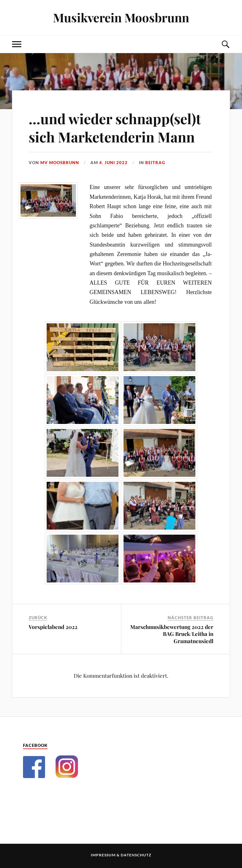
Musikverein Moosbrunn (121, 17)
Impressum (103, 855)
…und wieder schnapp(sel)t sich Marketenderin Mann (115, 127)
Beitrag (155, 163)
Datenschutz (136, 855)
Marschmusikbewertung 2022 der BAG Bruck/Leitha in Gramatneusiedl (172, 634)
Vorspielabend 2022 (53, 627)
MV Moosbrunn (60, 163)
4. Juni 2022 (113, 163)
